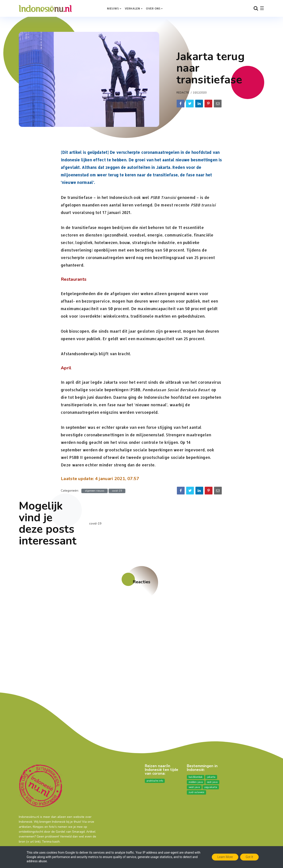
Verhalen (132, 8)
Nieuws (113, 8)
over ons (153, 8)
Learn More (225, 857)
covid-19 (117, 491)
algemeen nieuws (95, 491)
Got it (249, 857)
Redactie (183, 93)
